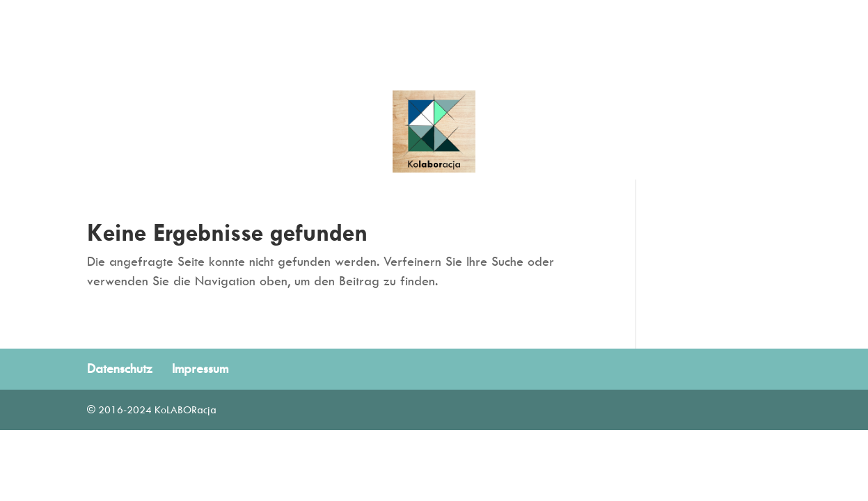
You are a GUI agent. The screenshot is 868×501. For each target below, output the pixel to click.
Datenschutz (120, 368)
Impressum (200, 368)
